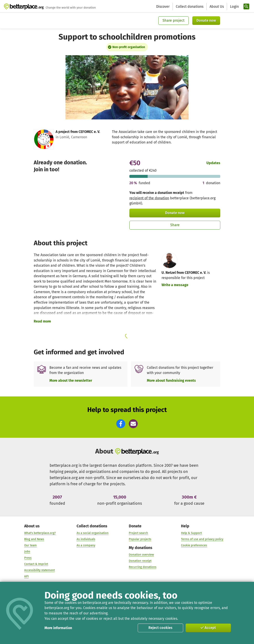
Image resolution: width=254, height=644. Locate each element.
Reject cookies (160, 628)
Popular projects (140, 539)
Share (175, 225)
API (26, 576)
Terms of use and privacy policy (202, 539)
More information (58, 628)
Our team (30, 545)
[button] (121, 424)
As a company (86, 545)
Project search (138, 533)
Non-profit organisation (129, 47)
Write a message (175, 285)
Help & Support (191, 533)
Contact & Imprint (36, 564)
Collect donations (190, 7)
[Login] (234, 7)
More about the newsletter (71, 381)
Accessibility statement (39, 570)
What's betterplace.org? (40, 533)
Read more (42, 321)
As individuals (86, 539)
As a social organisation (93, 533)
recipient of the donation (149, 198)
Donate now (206, 20)
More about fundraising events (171, 381)
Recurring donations (143, 567)
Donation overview (141, 555)
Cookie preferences (194, 545)
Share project (174, 20)
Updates (213, 163)
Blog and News (34, 539)
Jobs (27, 552)
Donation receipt (140, 561)
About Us (217, 7)
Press (28, 558)
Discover (163, 7)
